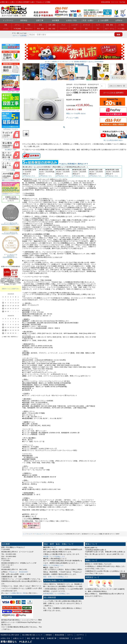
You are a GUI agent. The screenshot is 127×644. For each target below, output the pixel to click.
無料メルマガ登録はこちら (11, 180)
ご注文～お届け (87, 20)
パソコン (6, 29)
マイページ (115, 2)
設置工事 (40, 20)
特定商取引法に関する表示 (10, 635)
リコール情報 (11, 169)
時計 (75, 29)
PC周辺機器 (17, 29)
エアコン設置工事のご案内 (11, 91)
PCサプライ (29, 29)
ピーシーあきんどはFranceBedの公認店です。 (11, 232)
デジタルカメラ (39, 534)
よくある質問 (103, 20)
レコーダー (75, 25)
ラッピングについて (11, 139)
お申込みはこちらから (11, 128)
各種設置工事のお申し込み (11, 110)
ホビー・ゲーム (110, 29)
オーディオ (87, 25)
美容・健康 (40, 29)
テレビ (63, 25)
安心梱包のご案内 (11, 149)
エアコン (17, 25)
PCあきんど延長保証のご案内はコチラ (74, 164)
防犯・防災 (52, 29)
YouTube (122, 2)
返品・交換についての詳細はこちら (56, 577)
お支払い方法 (71, 20)
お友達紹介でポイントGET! (11, 193)
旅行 (86, 29)
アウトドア (63, 29)
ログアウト (80, 635)
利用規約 (49, 635)
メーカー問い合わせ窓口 (11, 159)
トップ (25, 534)
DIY (98, 29)
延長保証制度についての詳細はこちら (57, 593)
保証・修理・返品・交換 (36, 638)
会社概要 (56, 20)
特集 (6, 25)
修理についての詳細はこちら (53, 565)
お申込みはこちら (29, 176)
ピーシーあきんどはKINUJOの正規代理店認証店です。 (11, 255)
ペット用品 (121, 29)
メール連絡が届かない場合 (17, 593)
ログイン (16, 36)
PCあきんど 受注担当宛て (19, 572)
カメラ (98, 25)
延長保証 (24, 20)
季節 (29, 25)
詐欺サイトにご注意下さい (11, 289)
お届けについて (18, 638)
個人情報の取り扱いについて (32, 635)
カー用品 (121, 25)
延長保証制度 (64, 638)
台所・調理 (52, 25)
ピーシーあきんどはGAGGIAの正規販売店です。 (11, 223)
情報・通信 (110, 25)
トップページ (8, 20)
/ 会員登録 (23, 36)
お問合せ (119, 20)
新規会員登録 (106, 2)
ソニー (47, 534)
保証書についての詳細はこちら (54, 556)
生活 (40, 25)
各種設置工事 (52, 638)
